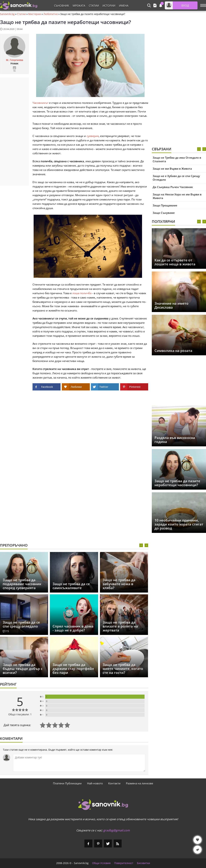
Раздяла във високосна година (175, 440)
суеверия (93, 136)
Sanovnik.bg (7, 14)
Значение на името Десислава (171, 305)
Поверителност (124, 863)
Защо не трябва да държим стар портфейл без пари (73, 669)
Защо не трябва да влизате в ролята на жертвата (120, 626)
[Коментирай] (79, 763)
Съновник (62, 6)
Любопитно (51, 14)
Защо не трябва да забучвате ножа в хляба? (119, 584)
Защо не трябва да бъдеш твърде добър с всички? (23, 669)
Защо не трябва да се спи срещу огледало (21, 624)
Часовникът (40, 103)
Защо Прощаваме (165, 205)
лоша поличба (82, 293)
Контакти (114, 783)
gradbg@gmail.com (117, 830)
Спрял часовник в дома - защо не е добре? (73, 628)
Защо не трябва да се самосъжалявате (71, 586)
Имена (124, 6)
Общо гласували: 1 (20, 714)
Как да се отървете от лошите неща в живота (175, 262)
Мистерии (35, 14)
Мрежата (79, 6)
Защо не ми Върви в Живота (172, 169)
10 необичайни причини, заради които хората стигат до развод (179, 524)
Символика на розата (173, 351)
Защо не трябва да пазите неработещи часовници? (177, 483)
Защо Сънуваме (164, 213)
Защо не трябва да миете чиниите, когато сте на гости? (123, 669)
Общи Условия (101, 863)
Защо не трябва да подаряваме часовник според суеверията (22, 584)
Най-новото (95, 783)
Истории (109, 6)
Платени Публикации (67, 783)
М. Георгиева (15, 60)
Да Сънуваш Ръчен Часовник (173, 187)
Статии (94, 6)
